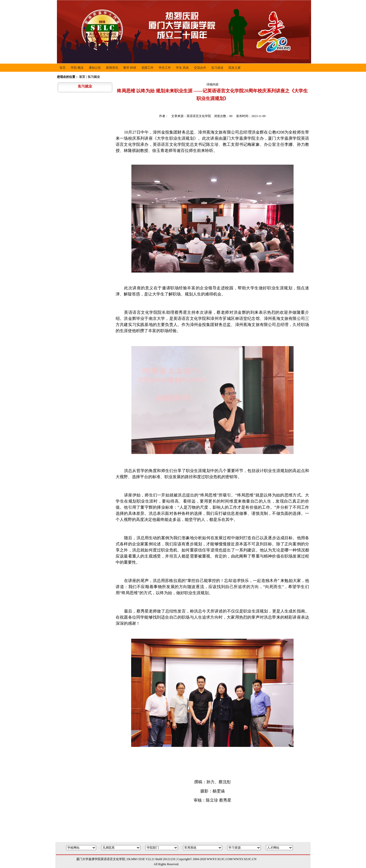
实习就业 (94, 77)
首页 (82, 77)
